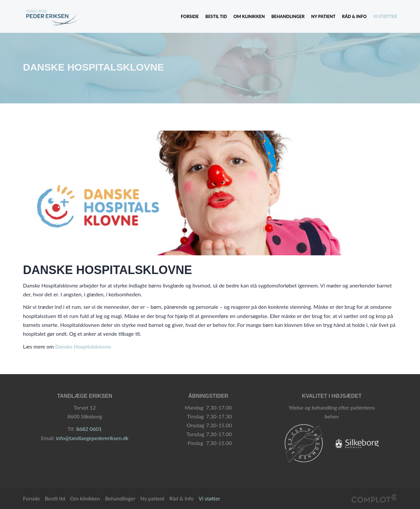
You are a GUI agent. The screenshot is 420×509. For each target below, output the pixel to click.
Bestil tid (216, 16)
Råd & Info (354, 16)
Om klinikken (249, 16)
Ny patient (323, 16)
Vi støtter (385, 16)
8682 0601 (89, 429)
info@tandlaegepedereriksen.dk (92, 438)
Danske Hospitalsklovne (83, 346)
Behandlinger (288, 16)
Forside (190, 16)
